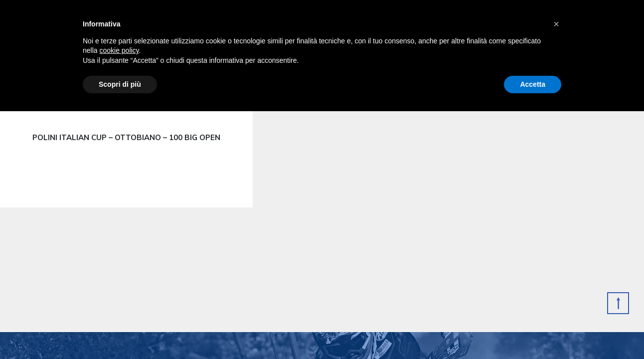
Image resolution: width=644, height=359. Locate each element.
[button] (556, 24)
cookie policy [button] (119, 50)
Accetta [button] (533, 84)
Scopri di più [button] (120, 84)
